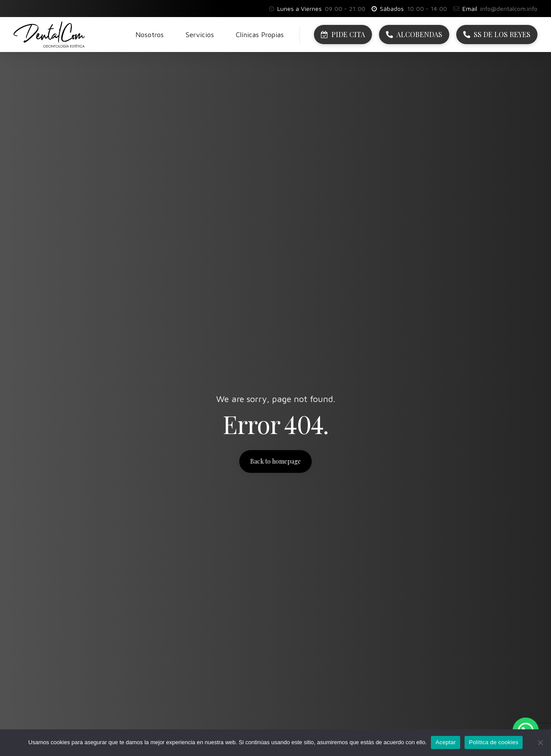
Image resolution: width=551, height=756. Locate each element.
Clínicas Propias (260, 35)
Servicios (200, 35)
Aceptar (446, 742)
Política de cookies (494, 742)
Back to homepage (275, 461)
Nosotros (150, 35)
